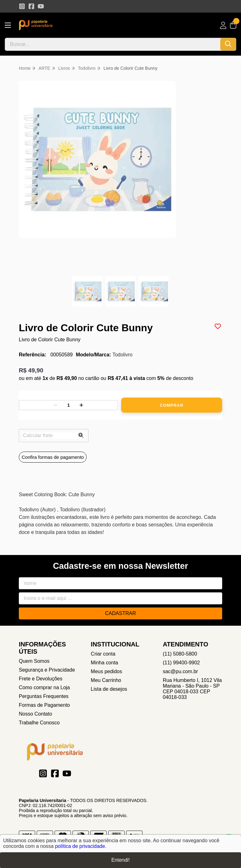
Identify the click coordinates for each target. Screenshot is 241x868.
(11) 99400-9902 (181, 663)
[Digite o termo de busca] (113, 44)
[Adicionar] (81, 405)
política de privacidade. (81, 846)
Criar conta (103, 654)
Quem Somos (34, 661)
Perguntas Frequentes (44, 696)
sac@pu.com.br (180, 671)
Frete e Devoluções (41, 679)
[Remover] (56, 405)
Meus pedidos (106, 671)
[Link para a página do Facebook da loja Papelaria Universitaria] (31, 6)
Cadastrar (121, 613)
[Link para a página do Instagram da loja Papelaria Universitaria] (22, 6)
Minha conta (104, 663)
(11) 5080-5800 (180, 654)
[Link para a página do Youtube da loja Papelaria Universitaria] (41, 6)
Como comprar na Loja (44, 687)
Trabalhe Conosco (39, 723)
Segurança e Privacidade (47, 670)
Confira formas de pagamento (53, 457)
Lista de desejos (109, 689)
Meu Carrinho (106, 680)
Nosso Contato (35, 714)
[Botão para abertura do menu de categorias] (8, 25)
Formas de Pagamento (44, 705)
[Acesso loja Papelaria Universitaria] (223, 25)
